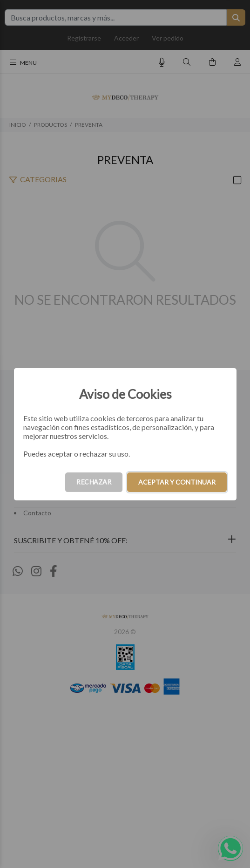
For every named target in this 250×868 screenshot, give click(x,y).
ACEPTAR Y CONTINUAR (177, 482)
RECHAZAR (94, 482)
